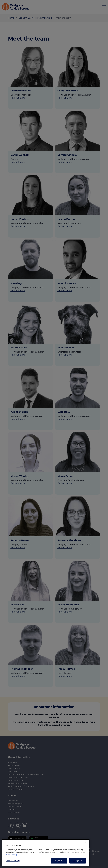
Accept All (78, 861)
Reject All (59, 861)
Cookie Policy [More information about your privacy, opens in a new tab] (12, 855)
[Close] (85, 842)
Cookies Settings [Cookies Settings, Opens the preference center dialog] (13, 861)
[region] (46, 853)
